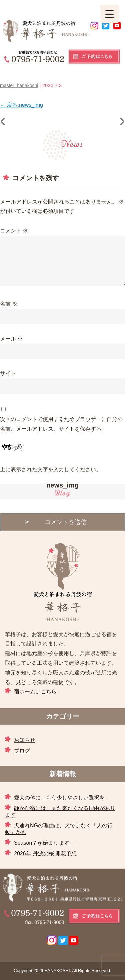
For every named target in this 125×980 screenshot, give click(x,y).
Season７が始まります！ (44, 843)
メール (11, 339)
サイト (8, 373)
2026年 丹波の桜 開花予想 (45, 853)
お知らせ (25, 740)
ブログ (22, 751)
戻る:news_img (21, 105)
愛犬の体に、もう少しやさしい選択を (59, 798)
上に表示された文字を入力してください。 (51, 469)
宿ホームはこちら (35, 692)
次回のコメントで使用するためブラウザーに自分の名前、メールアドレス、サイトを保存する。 (61, 424)
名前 (9, 304)
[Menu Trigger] (109, 14)
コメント (14, 231)
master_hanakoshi (19, 85)
